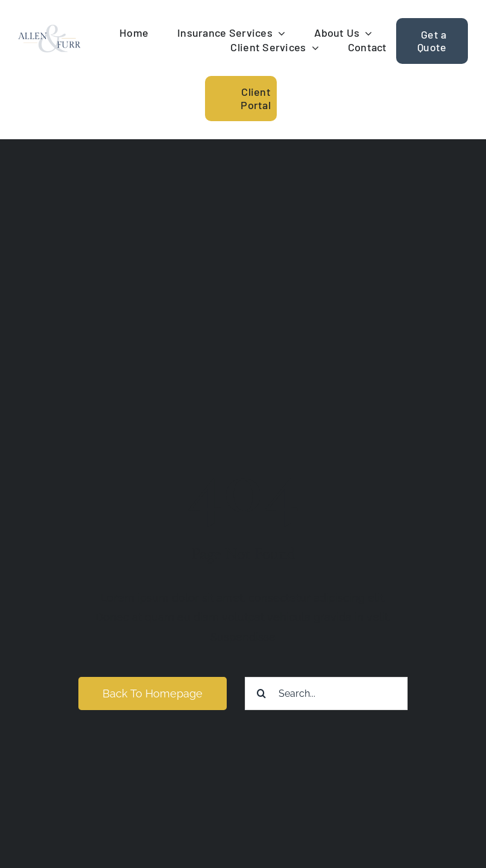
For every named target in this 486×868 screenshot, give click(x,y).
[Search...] (326, 693)
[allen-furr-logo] (49, 30)
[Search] (261, 693)
